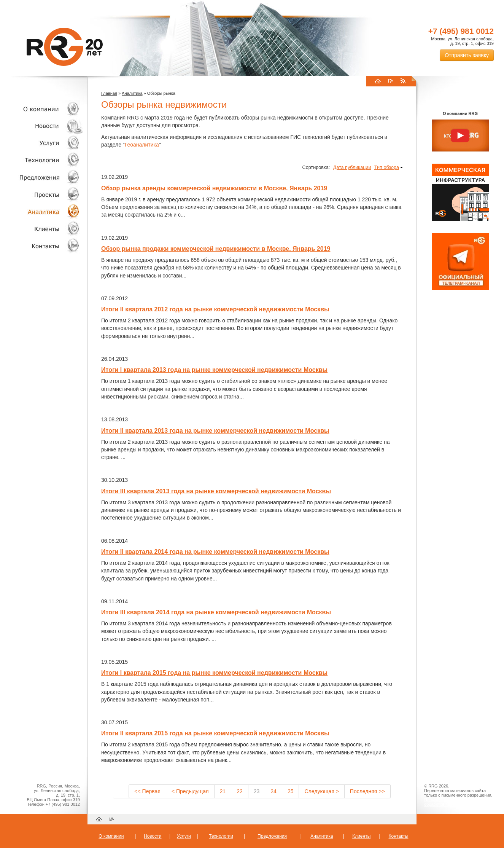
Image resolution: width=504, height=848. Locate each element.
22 (240, 791)
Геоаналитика (142, 145)
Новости (44, 126)
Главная (109, 93)
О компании (42, 109)
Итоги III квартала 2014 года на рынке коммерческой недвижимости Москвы (216, 612)
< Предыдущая (190, 791)
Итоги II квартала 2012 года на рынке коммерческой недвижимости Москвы (215, 309)
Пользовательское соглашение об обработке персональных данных (457, 802)
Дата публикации (352, 167)
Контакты (42, 246)
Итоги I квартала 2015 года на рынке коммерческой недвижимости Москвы (214, 673)
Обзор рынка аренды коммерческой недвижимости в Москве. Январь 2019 (214, 188)
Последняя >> (367, 791)
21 (223, 791)
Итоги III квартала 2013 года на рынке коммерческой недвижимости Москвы (216, 491)
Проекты (42, 194)
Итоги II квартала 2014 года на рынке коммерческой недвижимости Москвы (215, 552)
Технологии (42, 160)
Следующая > (321, 791)
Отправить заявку (467, 55)
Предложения (272, 836)
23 (257, 791)
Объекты (42, 177)
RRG (65, 47)
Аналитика (42, 211)
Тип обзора (387, 167)
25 (291, 791)
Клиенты (42, 229)
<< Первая (147, 791)
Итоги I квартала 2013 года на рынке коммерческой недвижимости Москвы (214, 370)
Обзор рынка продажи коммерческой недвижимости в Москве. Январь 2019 (216, 249)
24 (273, 791)
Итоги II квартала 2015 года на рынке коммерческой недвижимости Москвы (215, 733)
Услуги (42, 143)
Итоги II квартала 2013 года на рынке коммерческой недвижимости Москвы (215, 431)
